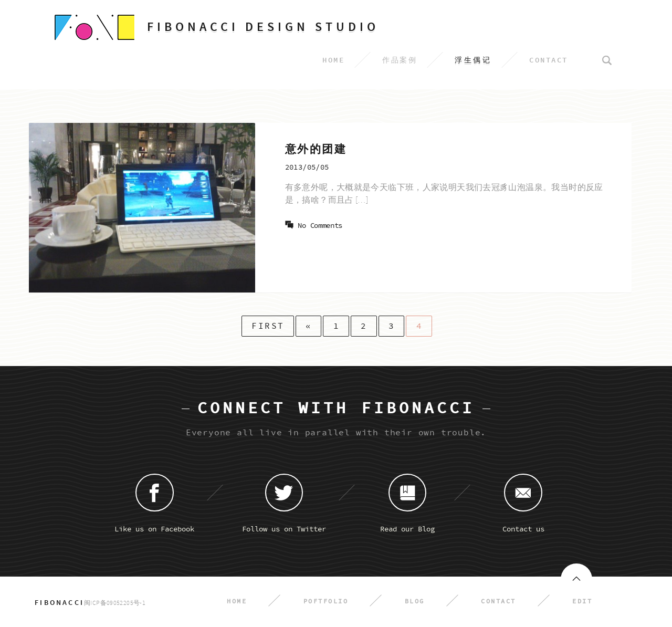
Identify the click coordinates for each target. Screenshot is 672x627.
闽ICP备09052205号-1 (115, 603)
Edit (582, 602)
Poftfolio (326, 602)
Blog (415, 602)
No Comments (320, 226)
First (268, 326)
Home (237, 602)
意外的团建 (316, 149)
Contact (498, 602)
